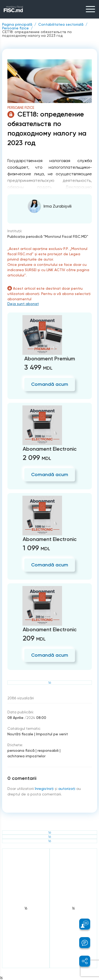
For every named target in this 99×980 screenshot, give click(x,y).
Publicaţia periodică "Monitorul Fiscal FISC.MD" (48, 236)
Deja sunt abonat (23, 304)
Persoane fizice (15, 28)
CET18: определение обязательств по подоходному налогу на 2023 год (37, 34)
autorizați (67, 789)
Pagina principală (17, 24)
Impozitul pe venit (52, 734)
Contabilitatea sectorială (61, 24)
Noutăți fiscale (20, 734)
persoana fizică (21, 750)
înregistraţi (44, 789)
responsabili (48, 750)
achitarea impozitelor (26, 756)
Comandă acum (50, 384)
